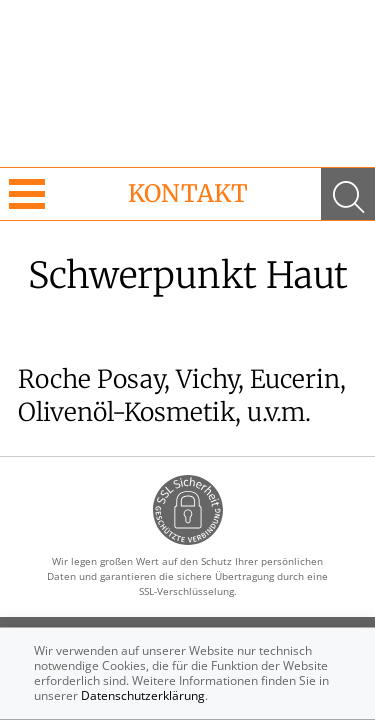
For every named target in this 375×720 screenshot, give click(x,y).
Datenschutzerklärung (143, 695)
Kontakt (188, 193)
